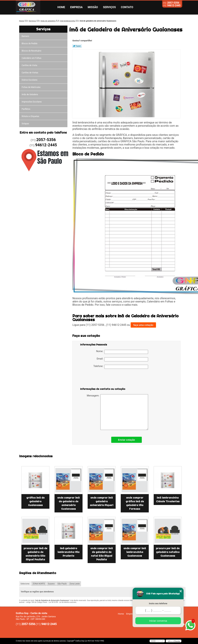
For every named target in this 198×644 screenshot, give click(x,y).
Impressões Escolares (32, 102)
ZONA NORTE (39, 584)
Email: (122, 359)
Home (61, 7)
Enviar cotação (127, 440)
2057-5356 (173, 3)
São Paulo (62, 584)
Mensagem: (117, 412)
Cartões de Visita (29, 65)
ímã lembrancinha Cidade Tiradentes (168, 500)
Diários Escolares (30, 80)
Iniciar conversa (158, 621)
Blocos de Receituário (32, 51)
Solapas (25, 124)
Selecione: (25, 584)
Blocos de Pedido (30, 44)
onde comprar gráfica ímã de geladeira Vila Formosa (135, 503)
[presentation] (102, 379)
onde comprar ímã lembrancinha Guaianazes (135, 552)
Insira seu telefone (158, 603)
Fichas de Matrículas (31, 87)
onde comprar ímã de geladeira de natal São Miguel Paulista (102, 554)
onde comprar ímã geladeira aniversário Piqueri (102, 501)
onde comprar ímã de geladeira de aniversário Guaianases (68, 503)
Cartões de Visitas (30, 73)
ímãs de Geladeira (30, 94)
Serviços (109, 7)
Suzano (51, 584)
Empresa (76, 7)
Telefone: (121, 367)
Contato (127, 7)
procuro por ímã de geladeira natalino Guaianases (168, 552)
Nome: (122, 352)
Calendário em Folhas (32, 58)
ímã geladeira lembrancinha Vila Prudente (69, 552)
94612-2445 (174, 5)
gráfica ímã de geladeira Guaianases (35, 501)
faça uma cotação (143, 325)
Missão (93, 7)
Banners (25, 36)
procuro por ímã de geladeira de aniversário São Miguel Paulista (35, 554)
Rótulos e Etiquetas (30, 116)
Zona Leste (74, 584)
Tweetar (77, 46)
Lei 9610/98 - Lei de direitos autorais (62, 602)
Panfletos (26, 109)
